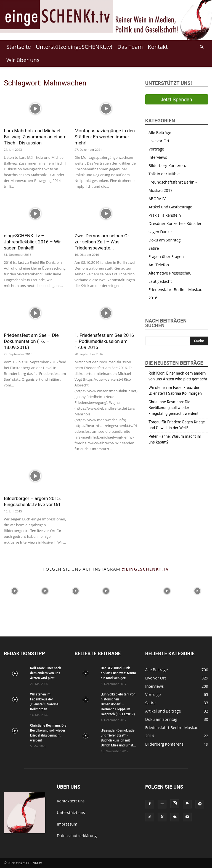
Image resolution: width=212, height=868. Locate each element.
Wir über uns (23, 60)
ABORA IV (157, 199)
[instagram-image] (15, 590)
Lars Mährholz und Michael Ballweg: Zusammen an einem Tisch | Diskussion (35, 137)
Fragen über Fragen (166, 256)
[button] (202, 47)
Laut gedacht (160, 281)
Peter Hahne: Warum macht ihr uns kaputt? (175, 439)
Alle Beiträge (160, 132)
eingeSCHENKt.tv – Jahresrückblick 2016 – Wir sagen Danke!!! (32, 242)
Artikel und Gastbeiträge (170, 207)
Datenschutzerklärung (77, 836)
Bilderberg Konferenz (168, 166)
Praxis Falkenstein (165, 215)
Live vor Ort (159, 141)
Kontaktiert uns (71, 801)
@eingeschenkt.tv (145, 569)
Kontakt (158, 47)
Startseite (19, 47)
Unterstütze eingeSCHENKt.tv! (74, 47)
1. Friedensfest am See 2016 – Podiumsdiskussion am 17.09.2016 (104, 341)
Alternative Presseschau (170, 273)
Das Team (130, 47)
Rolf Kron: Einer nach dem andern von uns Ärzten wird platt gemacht (178, 376)
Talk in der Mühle (164, 174)
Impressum (67, 824)
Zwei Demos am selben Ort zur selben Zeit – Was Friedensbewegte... (103, 242)
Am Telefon (159, 265)
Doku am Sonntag (165, 240)
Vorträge (156, 149)
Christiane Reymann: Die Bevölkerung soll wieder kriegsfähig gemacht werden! (173, 408)
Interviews (158, 157)
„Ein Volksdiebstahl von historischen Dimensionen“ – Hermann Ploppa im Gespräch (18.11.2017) (118, 704)
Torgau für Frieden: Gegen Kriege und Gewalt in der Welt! (177, 425)
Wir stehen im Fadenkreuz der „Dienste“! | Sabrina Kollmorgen (175, 390)
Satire (154, 248)
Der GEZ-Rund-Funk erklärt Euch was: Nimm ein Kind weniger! (118, 673)
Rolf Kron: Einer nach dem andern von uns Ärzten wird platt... (46, 673)
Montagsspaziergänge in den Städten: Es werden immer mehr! (105, 137)
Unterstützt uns (71, 812)
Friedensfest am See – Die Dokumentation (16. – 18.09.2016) (31, 341)
